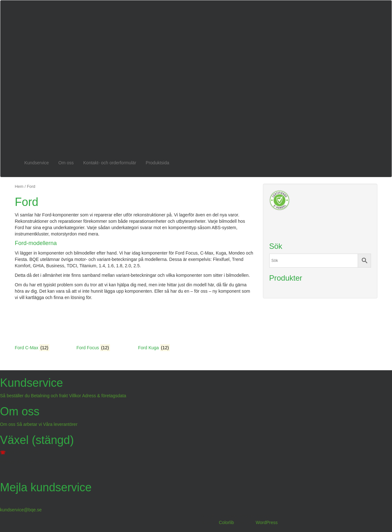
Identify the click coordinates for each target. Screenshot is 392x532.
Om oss (66, 163)
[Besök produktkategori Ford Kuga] (164, 328)
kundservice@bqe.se (21, 510)
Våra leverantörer (60, 424)
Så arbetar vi (29, 424)
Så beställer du (15, 396)
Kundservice (37, 163)
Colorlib (226, 522)
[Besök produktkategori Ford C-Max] (41, 328)
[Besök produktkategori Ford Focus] (103, 328)
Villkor (75, 396)
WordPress (267, 522)
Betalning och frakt (49, 396)
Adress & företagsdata (104, 396)
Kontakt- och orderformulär (110, 163)
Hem (19, 186)
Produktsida (157, 163)
